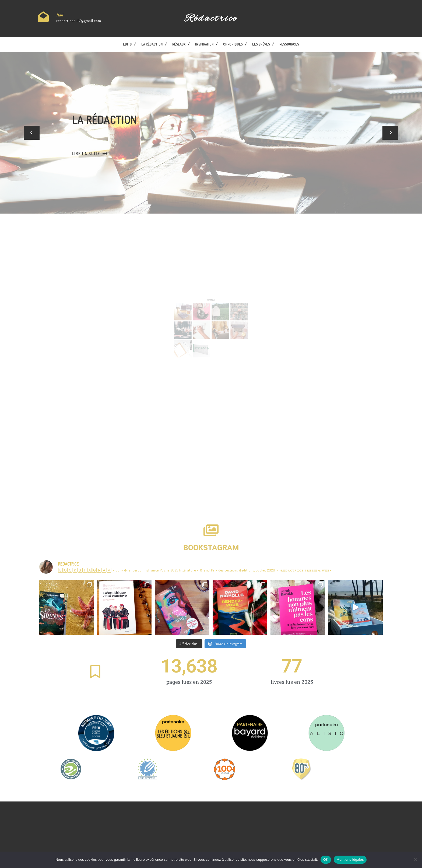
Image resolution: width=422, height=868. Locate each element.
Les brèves (261, 44)
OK (326, 860)
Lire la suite (103, 153)
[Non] (415, 860)
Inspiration (204, 44)
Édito (127, 44)
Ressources (289, 44)
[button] (32, 133)
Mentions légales (350, 860)
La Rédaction (152, 44)
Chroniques (233, 44)
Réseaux (179, 44)
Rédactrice (211, 19)
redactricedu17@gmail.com (79, 21)
